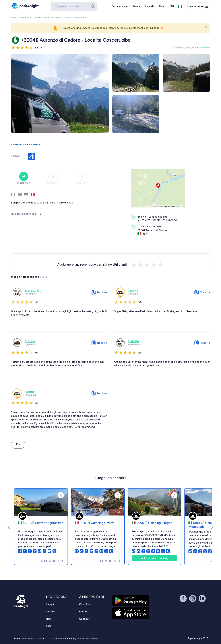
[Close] (206, 27)
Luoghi (137, 6)
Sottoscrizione (120, 6)
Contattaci (85, 604)
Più (18, 444)
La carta (150, 6)
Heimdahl (205, 48)
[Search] (74, 6)
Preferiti (53, 178)
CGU (39, 639)
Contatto (82, 178)
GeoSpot (84, 619)
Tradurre (99, 292)
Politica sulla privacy (65, 639)
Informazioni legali (23, 639)
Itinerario (24, 178)
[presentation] (9, 527)
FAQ (172, 6)
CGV (48, 639)
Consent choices (89, 639)
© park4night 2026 (198, 638)
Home (14, 18)
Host (162, 6)
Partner (83, 611)
